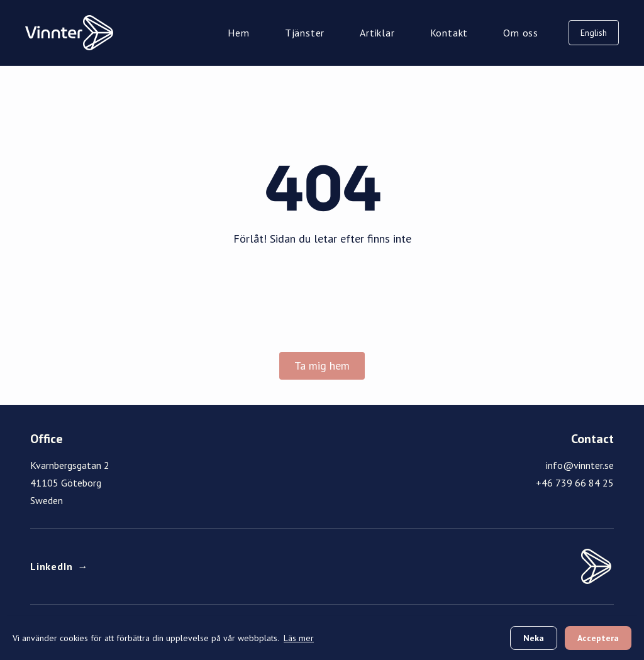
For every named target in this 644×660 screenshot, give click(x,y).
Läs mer (299, 638)
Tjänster (305, 33)
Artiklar (377, 33)
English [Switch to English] (594, 33)
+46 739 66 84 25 (575, 483)
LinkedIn (59, 566)
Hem (238, 33)
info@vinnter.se (580, 465)
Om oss (521, 33)
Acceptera (598, 638)
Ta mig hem (322, 366)
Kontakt (449, 33)
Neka (534, 638)
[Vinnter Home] (69, 33)
